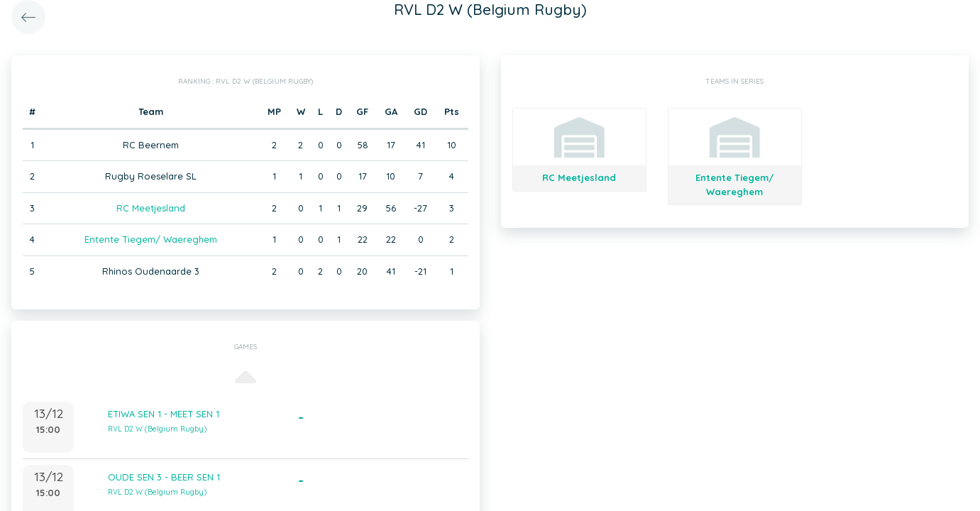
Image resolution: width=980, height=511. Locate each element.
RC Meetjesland (151, 208)
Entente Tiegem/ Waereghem (151, 239)
